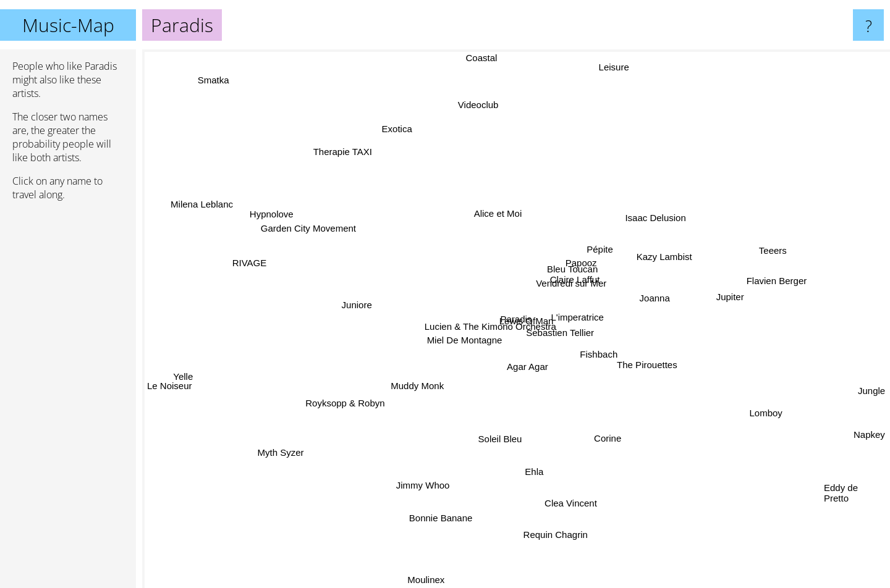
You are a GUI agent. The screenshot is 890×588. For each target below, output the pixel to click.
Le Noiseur (170, 400)
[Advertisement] (68, 400)
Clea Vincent (580, 504)
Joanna (633, 288)
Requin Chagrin (561, 537)
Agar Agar (513, 381)
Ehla (525, 483)
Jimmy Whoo (422, 499)
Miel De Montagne (482, 349)
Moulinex (433, 580)
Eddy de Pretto (841, 497)
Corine (614, 439)
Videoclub (470, 91)
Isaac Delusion (668, 221)
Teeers (786, 241)
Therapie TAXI (325, 133)
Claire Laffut (585, 276)
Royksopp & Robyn (357, 398)
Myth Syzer (264, 445)
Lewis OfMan (524, 315)
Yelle (205, 368)
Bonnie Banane (448, 539)
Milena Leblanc (194, 188)
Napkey (869, 443)
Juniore (324, 300)
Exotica (389, 131)
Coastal (489, 58)
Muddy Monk (420, 379)
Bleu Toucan (594, 255)
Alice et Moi (489, 200)
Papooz (591, 264)
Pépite (597, 236)
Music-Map (68, 25)
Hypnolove (259, 210)
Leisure (609, 82)
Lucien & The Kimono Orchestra (484, 338)
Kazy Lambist (640, 249)
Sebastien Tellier (578, 331)
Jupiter (725, 304)
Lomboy (777, 420)
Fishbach (577, 359)
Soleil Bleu (489, 441)
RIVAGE (234, 252)
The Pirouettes (650, 384)
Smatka (196, 69)
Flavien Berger (805, 272)
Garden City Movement (305, 241)
